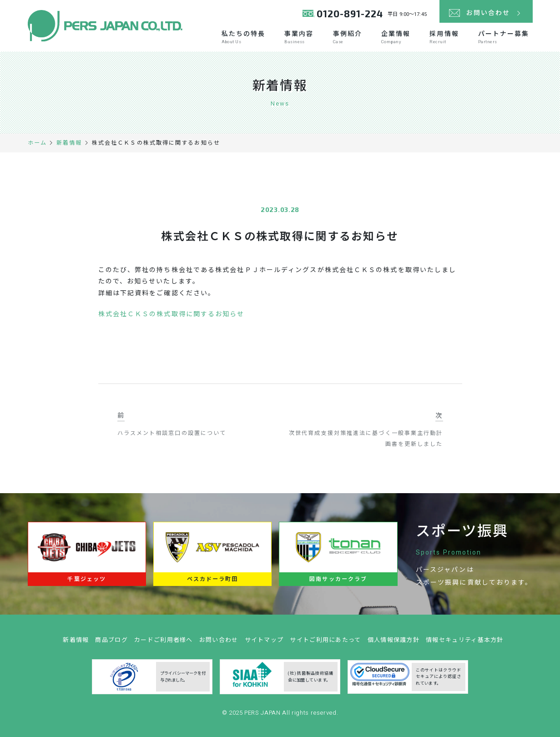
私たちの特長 (244, 37)
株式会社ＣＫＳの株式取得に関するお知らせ (172, 314)
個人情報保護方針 (394, 643)
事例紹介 (348, 37)
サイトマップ (264, 643)
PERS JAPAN (263, 716)
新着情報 (76, 643)
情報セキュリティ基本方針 (465, 643)
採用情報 (444, 37)
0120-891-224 (350, 13)
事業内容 (299, 37)
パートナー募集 (504, 37)
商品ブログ (111, 643)
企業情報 (396, 37)
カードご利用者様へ (164, 643)
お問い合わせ (219, 643)
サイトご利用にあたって (325, 643)
